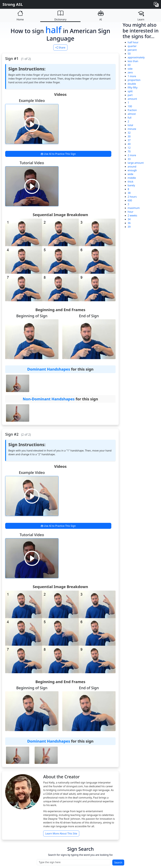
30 (129, 136)
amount (132, 99)
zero (130, 72)
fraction (132, 110)
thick (130, 182)
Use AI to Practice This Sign (58, 154)
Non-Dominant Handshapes (49, 399)
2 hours (132, 197)
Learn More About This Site (61, 833)
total (130, 125)
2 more (132, 155)
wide (130, 174)
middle (132, 178)
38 (129, 193)
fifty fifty (133, 88)
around (132, 167)
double (132, 84)
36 (129, 223)
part (130, 95)
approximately (136, 57)
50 (129, 54)
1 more (132, 76)
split (130, 91)
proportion (134, 80)
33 (129, 159)
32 (129, 133)
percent (132, 50)
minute (132, 129)
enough (132, 170)
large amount (136, 163)
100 (130, 106)
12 (129, 148)
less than (133, 61)
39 (129, 227)
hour (130, 212)
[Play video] (32, 124)
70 (129, 151)
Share (60, 48)
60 (129, 65)
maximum (134, 208)
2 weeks (132, 215)
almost (132, 114)
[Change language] (156, 4)
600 (130, 200)
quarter (132, 46)
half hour (133, 42)
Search (118, 863)
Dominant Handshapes (49, 369)
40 (129, 144)
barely (131, 185)
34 (129, 219)
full (130, 118)
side (130, 69)
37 (129, 140)
